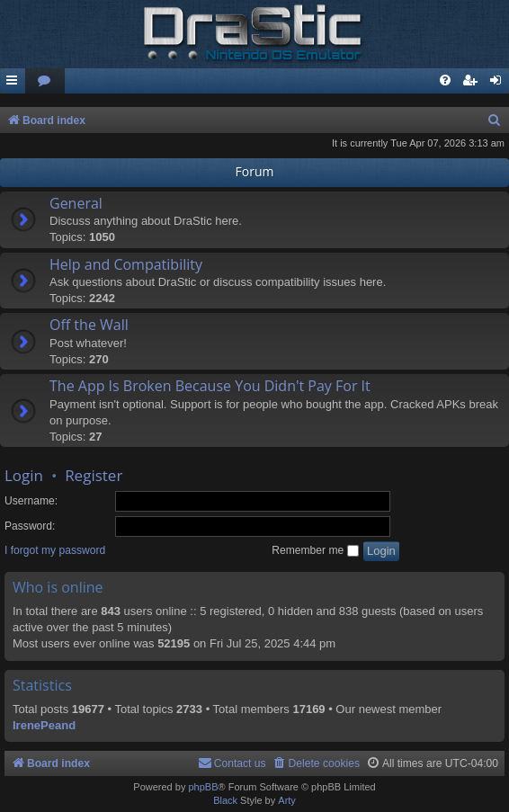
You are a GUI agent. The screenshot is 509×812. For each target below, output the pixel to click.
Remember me (315, 550)
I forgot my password (55, 550)
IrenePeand (44, 725)
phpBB (203, 787)
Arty (287, 800)
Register (94, 475)
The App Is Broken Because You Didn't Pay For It (210, 386)
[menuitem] (45, 81)
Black (225, 800)
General (76, 203)
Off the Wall (89, 325)
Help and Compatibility (126, 264)
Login (24, 475)
